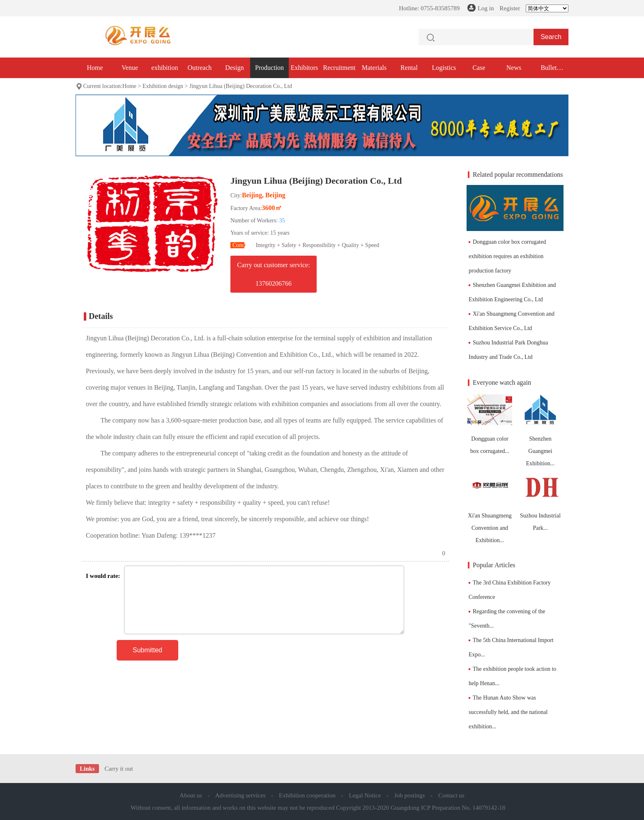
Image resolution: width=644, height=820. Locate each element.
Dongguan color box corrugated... (490, 424)
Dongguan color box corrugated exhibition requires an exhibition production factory (507, 256)
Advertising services (240, 795)
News (514, 68)
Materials (374, 68)
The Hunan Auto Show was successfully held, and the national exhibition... (508, 712)
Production (269, 68)
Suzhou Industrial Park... (540, 500)
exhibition (165, 68)
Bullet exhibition (549, 71)
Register (510, 8)
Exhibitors (305, 68)
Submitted (147, 650)
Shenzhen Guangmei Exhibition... (540, 430)
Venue (130, 68)
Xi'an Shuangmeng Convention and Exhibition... (490, 507)
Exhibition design (163, 86)
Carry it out (118, 769)
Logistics (444, 68)
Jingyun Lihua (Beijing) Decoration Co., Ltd (241, 86)
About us (191, 795)
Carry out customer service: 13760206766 (273, 274)
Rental (409, 68)
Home (95, 68)
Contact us (451, 795)
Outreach (200, 68)
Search (551, 37)
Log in (486, 8)
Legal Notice (365, 795)
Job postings (410, 795)
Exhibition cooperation (307, 795)
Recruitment (339, 68)
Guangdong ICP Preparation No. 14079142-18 (448, 808)
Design (234, 68)
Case (479, 68)
